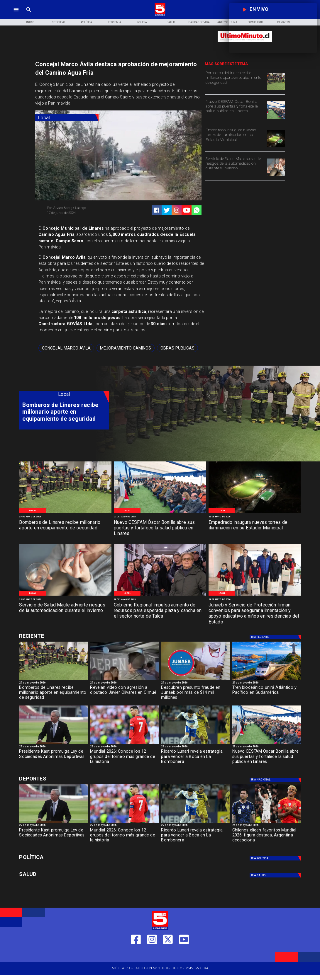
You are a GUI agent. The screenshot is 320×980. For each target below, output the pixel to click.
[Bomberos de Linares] (276, 90)
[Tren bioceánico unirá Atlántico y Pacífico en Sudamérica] (267, 680)
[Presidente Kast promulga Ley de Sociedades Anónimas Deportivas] (53, 758)
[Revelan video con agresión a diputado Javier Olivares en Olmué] (124, 694)
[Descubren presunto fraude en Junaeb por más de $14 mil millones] (195, 694)
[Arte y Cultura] (227, 22)
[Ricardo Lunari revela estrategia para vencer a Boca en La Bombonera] (195, 758)
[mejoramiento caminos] (126, 348)
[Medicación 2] (276, 176)
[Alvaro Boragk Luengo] (81, 208)
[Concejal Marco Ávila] (66, 348)
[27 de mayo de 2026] (65, 517)
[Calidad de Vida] (199, 22)
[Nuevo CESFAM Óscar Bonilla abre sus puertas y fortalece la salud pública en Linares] (235, 110)
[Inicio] (30, 22)
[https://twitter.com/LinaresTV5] (168, 954)
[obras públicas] (177, 348)
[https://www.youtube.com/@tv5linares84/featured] (187, 210)
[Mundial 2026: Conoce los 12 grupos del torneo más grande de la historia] (124, 744)
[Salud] (171, 22)
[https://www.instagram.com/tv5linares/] (177, 210)
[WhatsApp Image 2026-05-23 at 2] (160, 595)
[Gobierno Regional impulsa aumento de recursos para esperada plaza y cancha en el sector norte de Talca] (160, 611)
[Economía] (115, 22)
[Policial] (143, 22)
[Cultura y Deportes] (64, 636)
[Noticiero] (58, 22)
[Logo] (160, 15)
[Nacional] (276, 637)
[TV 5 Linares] (29, 15)
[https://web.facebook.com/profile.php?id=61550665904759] (136, 954)
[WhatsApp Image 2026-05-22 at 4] (255, 595)
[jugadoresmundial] (267, 823)
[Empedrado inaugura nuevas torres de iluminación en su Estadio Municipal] (235, 138)
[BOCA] (195, 744)
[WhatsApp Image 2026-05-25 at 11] (276, 147)
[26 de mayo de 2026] (255, 517)
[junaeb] (195, 680)
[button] (66, 348)
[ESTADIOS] (53, 744)
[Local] (67, 118)
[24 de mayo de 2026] (160, 599)
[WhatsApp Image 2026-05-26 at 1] (276, 119)
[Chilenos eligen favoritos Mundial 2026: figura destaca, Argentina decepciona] (267, 837)
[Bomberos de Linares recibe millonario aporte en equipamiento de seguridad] (235, 81)
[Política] (87, 22)
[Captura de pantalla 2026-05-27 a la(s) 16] (124, 680)
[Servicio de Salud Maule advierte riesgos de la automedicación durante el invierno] (235, 167)
